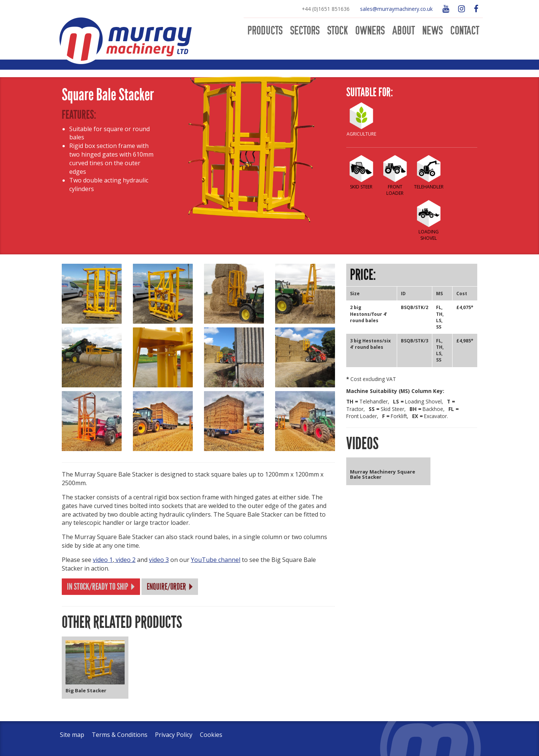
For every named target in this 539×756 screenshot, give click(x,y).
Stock (337, 31)
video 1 (103, 560)
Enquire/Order (170, 586)
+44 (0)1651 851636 (326, 9)
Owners (370, 31)
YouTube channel (216, 560)
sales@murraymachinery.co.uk (396, 9)
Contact (465, 31)
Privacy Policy (174, 735)
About (404, 31)
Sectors (305, 31)
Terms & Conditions (120, 735)
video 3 (159, 560)
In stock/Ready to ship (102, 586)
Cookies (211, 735)
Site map (72, 735)
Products (265, 31)
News (433, 31)
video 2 (125, 560)
